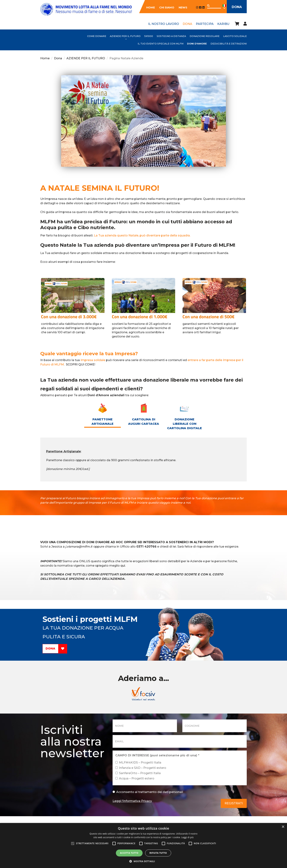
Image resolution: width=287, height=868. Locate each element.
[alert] (143, 845)
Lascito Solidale (235, 36)
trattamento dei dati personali (161, 792)
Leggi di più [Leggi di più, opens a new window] (188, 837)
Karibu (223, 24)
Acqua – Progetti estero (135, 778)
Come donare (97, 36)
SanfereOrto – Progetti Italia (138, 773)
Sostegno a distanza (171, 36)
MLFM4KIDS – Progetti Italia (138, 762)
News (181, 8)
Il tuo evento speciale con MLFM (161, 44)
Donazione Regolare (205, 36)
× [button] (283, 827)
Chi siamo (164, 8)
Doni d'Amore (197, 44)
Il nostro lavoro (164, 24)
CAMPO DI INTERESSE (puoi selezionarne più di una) (157, 755)
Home (148, 8)
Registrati (234, 803)
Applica (206, 6)
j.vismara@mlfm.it (79, 547)
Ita (222, 7)
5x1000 (149, 36)
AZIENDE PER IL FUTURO (125, 36)
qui (123, 566)
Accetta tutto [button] (129, 853)
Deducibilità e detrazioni (229, 44)
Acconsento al (148, 792)
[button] (143, 861)
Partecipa (205, 24)
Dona (236, 7)
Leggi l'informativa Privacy (132, 801)
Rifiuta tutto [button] (158, 853)
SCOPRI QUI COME (80, 364)
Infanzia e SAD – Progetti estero (141, 768)
